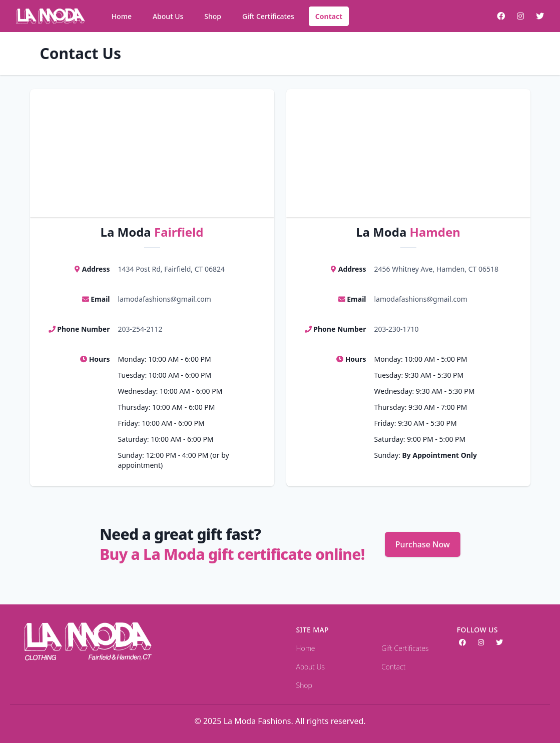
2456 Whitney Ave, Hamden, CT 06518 (437, 269)
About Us (168, 16)
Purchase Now (423, 544)
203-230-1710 (397, 329)
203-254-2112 (140, 329)
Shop (213, 16)
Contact (329, 16)
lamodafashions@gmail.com (165, 299)
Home (122, 16)
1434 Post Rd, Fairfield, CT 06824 (172, 269)
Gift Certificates (268, 16)
